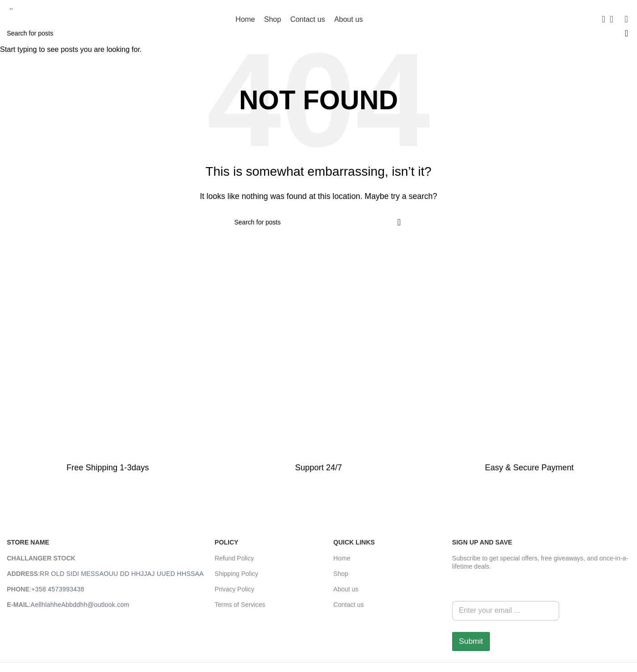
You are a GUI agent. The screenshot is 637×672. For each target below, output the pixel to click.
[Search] (601, 19)
